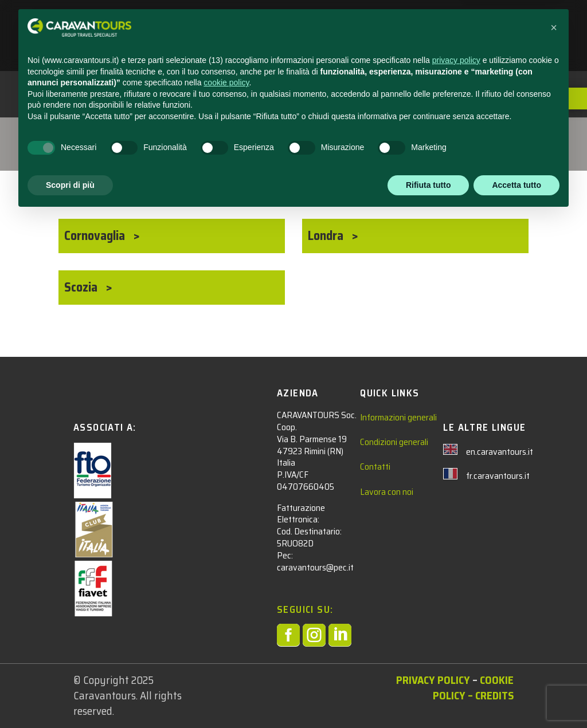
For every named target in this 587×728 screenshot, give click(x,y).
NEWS (372, 23)
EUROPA (173, 134)
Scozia (82, 287)
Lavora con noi (387, 492)
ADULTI (320, 23)
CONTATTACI (423, 23)
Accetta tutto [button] (516, 696)
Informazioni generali (398, 417)
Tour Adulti (93, 134)
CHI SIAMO (483, 23)
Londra (327, 236)
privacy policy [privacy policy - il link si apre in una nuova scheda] (456, 572)
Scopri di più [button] (70, 696)
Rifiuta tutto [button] (428, 696)
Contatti (375, 467)
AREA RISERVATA (271, 50)
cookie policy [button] (226, 595)
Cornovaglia (96, 236)
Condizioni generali (394, 442)
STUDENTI (258, 23)
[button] (554, 540)
